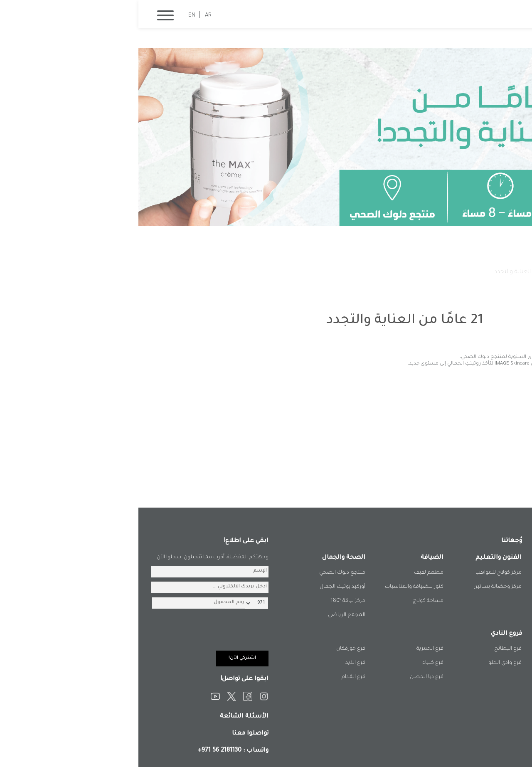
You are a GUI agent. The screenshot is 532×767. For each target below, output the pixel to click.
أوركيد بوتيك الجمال (204, 587)
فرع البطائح (369, 649)
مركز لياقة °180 (209, 601)
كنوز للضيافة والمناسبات (276, 587)
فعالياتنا (441, 272)
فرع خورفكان (212, 649)
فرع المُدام (215, 677)
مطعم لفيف (290, 573)
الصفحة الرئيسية (481, 272)
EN (53, 16)
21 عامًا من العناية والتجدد (389, 272)
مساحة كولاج (290, 601)
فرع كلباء (294, 663)
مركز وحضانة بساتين (359, 587)
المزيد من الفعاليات (471, 482)
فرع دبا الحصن (288, 677)
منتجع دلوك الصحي (204, 573)
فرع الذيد (217, 663)
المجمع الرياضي (208, 615)
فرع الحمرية (292, 649)
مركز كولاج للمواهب (360, 573)
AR (70, 16)
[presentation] (67, 634)
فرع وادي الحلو (367, 663)
